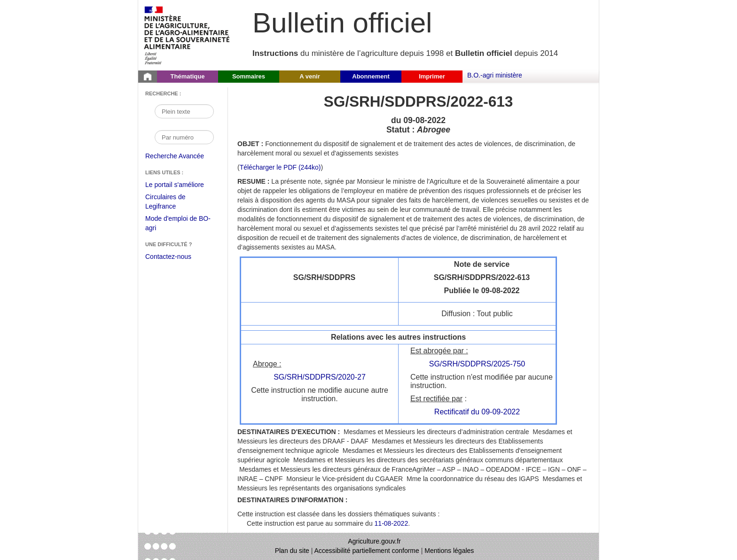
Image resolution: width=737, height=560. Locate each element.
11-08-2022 (392, 523)
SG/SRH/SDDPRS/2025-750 (477, 364)
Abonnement (371, 76)
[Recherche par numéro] (184, 137)
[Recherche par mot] (184, 111)
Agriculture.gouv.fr (374, 541)
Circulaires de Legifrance (173, 203)
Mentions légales (449, 551)
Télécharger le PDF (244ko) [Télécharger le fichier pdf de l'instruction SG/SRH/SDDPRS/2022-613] (280, 167)
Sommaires (249, 76)
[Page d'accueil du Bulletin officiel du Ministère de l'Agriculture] (148, 77)
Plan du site (292, 551)
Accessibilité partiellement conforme (367, 551)
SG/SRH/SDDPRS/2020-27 (320, 377)
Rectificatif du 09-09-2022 (477, 412)
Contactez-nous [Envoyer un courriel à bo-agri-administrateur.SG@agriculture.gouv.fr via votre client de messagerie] (168, 257)
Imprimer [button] (432, 76)
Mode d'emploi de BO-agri (178, 224)
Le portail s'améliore (182, 185)
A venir (310, 76)
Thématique (188, 76)
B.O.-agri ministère (495, 75)
